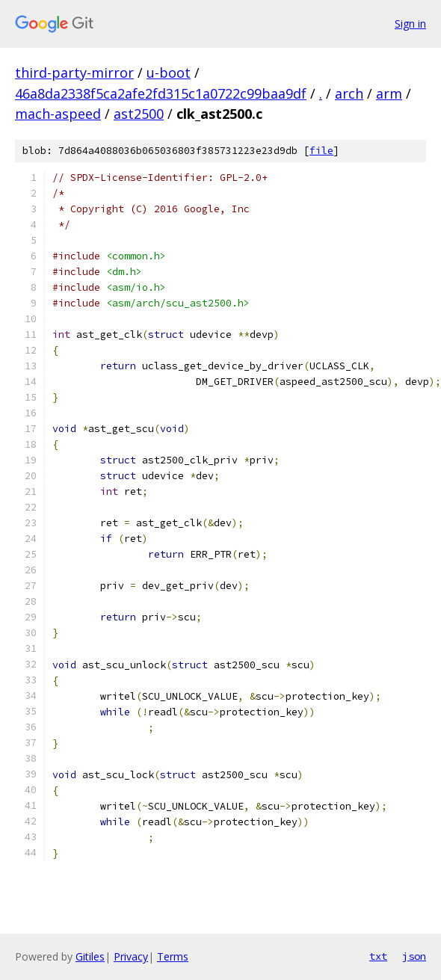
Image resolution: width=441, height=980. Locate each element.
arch (349, 93)
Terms (173, 956)
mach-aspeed (58, 114)
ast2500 (139, 114)
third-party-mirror (74, 73)
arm (389, 93)
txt (378, 956)
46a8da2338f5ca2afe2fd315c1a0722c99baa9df (161, 93)
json (414, 956)
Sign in (410, 24)
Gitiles (90, 956)
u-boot (169, 73)
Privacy (131, 956)
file (321, 151)
